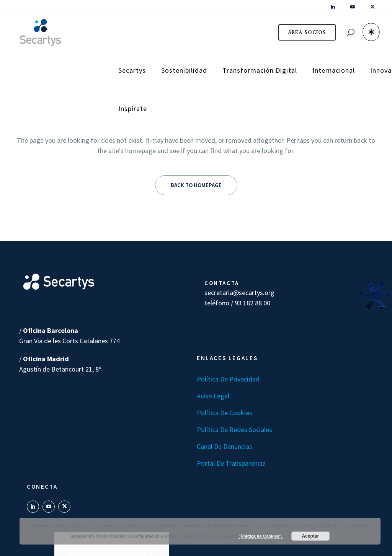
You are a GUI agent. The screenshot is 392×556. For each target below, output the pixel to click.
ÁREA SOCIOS (302, 32)
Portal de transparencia (231, 463)
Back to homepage (196, 185)
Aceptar (310, 536)
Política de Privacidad (228, 379)
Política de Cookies (225, 413)
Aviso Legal (213, 396)
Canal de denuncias (225, 446)
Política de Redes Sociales (234, 430)
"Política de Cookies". (260, 536)
